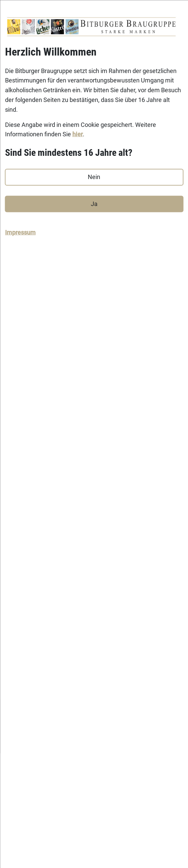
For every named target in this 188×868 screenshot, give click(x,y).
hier (78, 134)
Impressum (20, 232)
